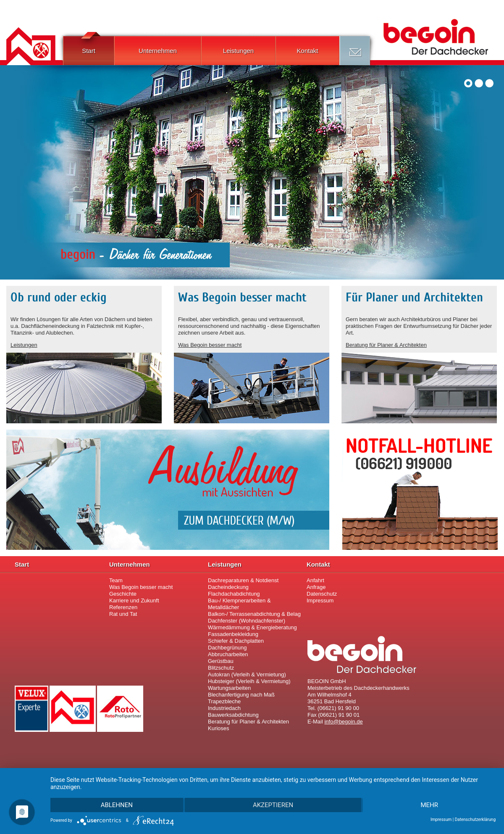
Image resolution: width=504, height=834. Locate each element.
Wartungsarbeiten (229, 688)
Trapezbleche (224, 701)
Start (89, 45)
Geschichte (123, 594)
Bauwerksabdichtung (233, 715)
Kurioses (219, 728)
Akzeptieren (273, 805)
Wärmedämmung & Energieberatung (252, 627)
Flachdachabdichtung (234, 594)
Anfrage (355, 51)
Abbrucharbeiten (228, 654)
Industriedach (224, 708)
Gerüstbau (221, 661)
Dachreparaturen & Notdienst (243, 580)
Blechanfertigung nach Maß (241, 695)
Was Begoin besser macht (210, 345)
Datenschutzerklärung (475, 819)
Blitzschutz (221, 668)
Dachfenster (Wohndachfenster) (247, 621)
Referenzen (123, 607)
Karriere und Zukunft (134, 600)
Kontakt (308, 51)
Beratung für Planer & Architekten (386, 345)
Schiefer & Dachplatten (236, 641)
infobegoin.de (343, 722)
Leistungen (238, 51)
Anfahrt (315, 580)
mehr (429, 805)
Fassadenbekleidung (233, 634)
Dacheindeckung (228, 587)
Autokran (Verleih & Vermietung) (247, 674)
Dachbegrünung (227, 648)
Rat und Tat (123, 614)
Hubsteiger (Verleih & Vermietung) (249, 681)
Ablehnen (117, 805)
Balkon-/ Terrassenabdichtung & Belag (254, 614)
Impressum (320, 600)
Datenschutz (322, 594)
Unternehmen (158, 51)
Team (116, 580)
